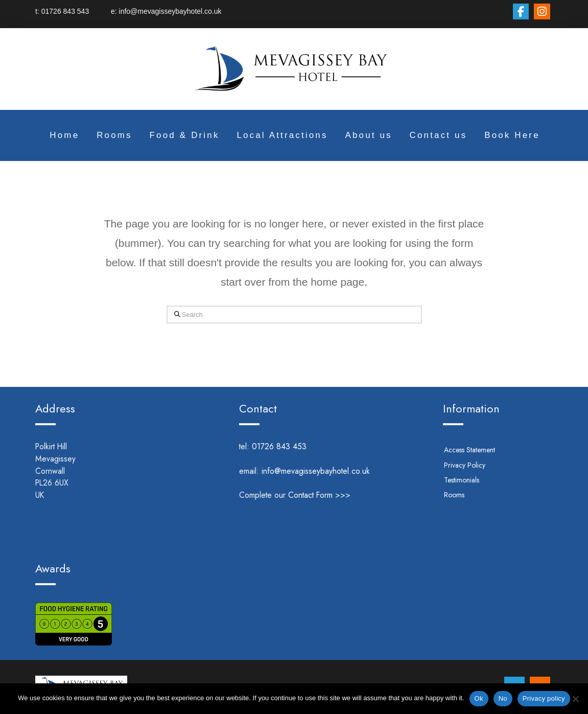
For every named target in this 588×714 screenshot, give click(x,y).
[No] (575, 699)
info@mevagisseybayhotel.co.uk (169, 11)
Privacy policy (544, 698)
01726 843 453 (293, 446)
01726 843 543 (76, 11)
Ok (479, 698)
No (503, 698)
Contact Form (310, 495)
